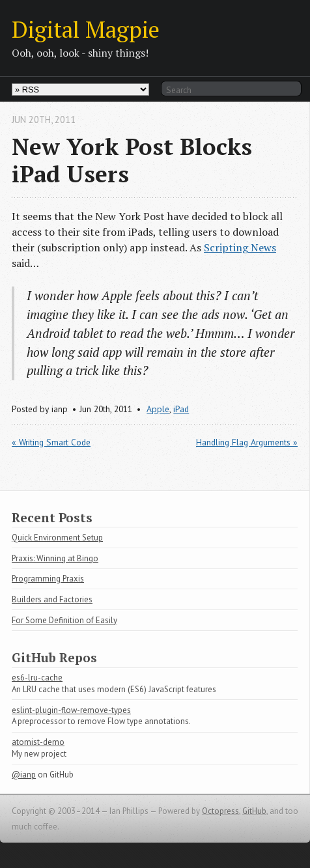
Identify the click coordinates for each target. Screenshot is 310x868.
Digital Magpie (86, 29)
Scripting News (240, 247)
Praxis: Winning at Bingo (55, 558)
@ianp (24, 775)
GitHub (254, 811)
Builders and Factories (52, 599)
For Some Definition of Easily (64, 620)
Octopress (220, 811)
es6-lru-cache (37, 678)
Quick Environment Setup (57, 538)
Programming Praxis (48, 579)
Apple (158, 409)
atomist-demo (38, 742)
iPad (181, 409)
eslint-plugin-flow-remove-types (71, 710)
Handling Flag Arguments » (247, 442)
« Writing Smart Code (51, 442)
